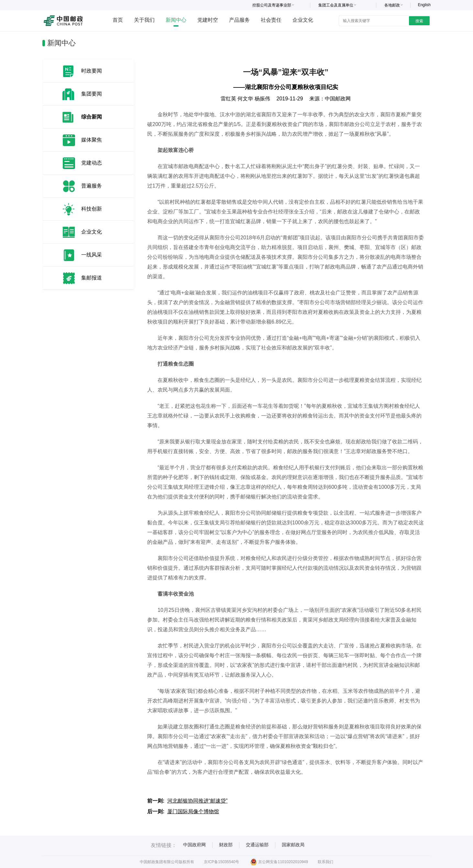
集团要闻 (92, 94)
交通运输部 (257, 845)
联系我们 (325, 862)
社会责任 (271, 20)
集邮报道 (92, 278)
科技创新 (92, 209)
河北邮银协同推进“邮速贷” (198, 801)
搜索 (419, 21)
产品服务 (239, 20)
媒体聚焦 (92, 140)
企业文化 (303, 20)
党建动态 (92, 163)
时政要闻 (92, 71)
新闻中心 (176, 20)
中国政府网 (194, 845)
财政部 (226, 845)
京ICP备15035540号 (221, 862)
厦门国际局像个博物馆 (193, 811)
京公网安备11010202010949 (279, 862)
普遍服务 (92, 186)
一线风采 (92, 255)
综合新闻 (92, 117)
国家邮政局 (293, 845)
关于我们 (144, 20)
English (424, 5)
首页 (118, 20)
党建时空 (208, 20)
